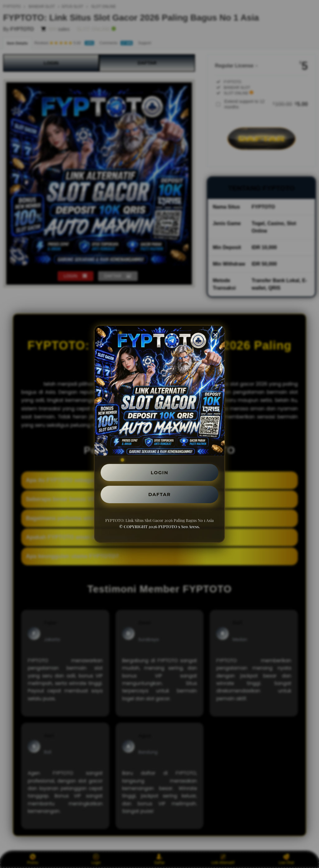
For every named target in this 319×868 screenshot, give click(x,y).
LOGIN (160, 472)
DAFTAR (159, 495)
